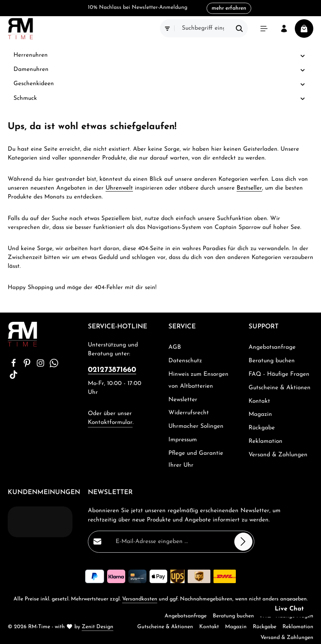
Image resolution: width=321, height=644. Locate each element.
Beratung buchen (272, 361)
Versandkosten (140, 599)
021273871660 (112, 370)
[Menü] (264, 29)
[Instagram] (41, 366)
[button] (303, 56)
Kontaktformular (110, 422)
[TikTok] (13, 377)
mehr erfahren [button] (229, 8)
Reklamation (266, 441)
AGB (175, 347)
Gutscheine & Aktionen (280, 388)
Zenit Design (97, 627)
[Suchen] (239, 28)
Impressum (183, 440)
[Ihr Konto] (284, 29)
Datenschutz (185, 361)
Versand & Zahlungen (278, 455)
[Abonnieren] (243, 542)
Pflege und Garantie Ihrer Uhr (196, 459)
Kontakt (259, 401)
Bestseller (249, 188)
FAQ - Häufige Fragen (279, 374)
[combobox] (203, 28)
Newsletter (183, 400)
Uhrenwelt (119, 188)
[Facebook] (14, 366)
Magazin (260, 414)
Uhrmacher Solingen (196, 426)
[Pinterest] (28, 366)
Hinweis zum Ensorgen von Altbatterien (198, 380)
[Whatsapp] (54, 366)
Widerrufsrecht (189, 413)
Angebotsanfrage (272, 347)
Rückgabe (262, 428)
